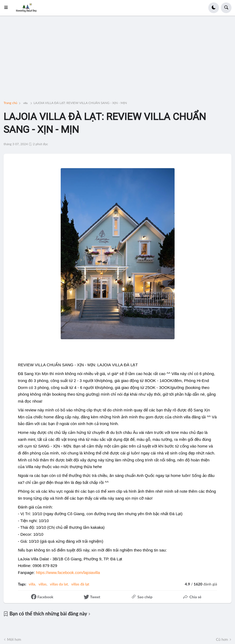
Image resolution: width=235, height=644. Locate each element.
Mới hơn (14, 639)
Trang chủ (10, 103)
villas (43, 584)
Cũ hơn (222, 639)
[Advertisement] (118, 62)
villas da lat (59, 584)
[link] (68, 572)
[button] (8, 8)
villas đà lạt (80, 584)
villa (25, 103)
